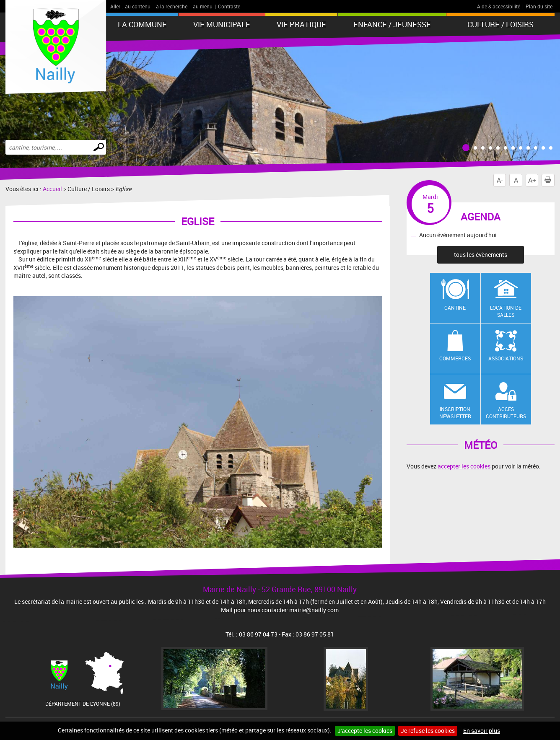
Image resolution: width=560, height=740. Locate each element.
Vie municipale (222, 24)
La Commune (142, 24)
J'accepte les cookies (365, 731)
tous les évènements (481, 255)
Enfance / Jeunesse (392, 24)
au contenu (138, 6)
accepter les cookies (464, 466)
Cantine (455, 308)
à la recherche (172, 6)
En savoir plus (482, 731)
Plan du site (539, 6)
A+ (532, 180)
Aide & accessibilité (499, 6)
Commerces (455, 358)
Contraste (229, 6)
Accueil (52, 189)
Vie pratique (301, 24)
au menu (203, 6)
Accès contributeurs (506, 413)
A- (500, 180)
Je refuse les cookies (428, 731)
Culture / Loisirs (500, 24)
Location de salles (506, 311)
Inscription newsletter (455, 413)
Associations (506, 358)
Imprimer (550, 180)
